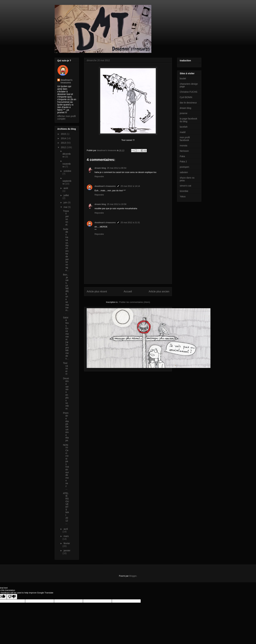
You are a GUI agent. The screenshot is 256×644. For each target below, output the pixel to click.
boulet (183, 78)
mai (66, 207)
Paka (182, 156)
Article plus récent (97, 291)
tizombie (184, 191)
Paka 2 (183, 162)
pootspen (184, 167)
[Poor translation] (12, 597)
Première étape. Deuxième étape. (66, 427)
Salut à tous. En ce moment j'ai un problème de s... (66, 338)
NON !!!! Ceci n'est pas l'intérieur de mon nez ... (66, 467)
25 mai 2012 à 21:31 (130, 222)
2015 (64, 134)
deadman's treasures (105, 186)
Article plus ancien (159, 291)
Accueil (128, 291)
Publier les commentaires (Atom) (135, 302)
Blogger (133, 576)
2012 (64, 147)
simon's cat (185, 186)
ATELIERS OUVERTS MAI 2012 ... (66, 508)
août (66, 188)
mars (66, 536)
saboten (184, 172)
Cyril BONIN (186, 97)
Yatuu (183, 196)
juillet (66, 195)
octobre (67, 171)
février (67, 543)
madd (183, 132)
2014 (64, 138)
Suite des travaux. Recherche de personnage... (66, 250)
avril (66, 529)
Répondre (99, 176)
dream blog (100, 168)
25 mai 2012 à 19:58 (117, 204)
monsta (184, 146)
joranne (184, 113)
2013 (64, 143)
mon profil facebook (185, 139)
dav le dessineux (188, 103)
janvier (67, 551)
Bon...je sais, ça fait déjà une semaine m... (66, 294)
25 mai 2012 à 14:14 (130, 186)
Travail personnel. (66, 218)
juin (66, 202)
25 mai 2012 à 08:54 (117, 168)
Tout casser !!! (65, 369)
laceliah (184, 127)
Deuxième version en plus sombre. (66, 393)
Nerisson (184, 151)
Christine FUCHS (188, 92)
